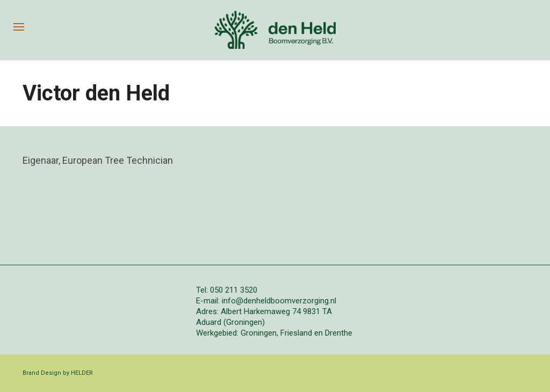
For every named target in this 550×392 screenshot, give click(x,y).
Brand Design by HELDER (58, 373)
